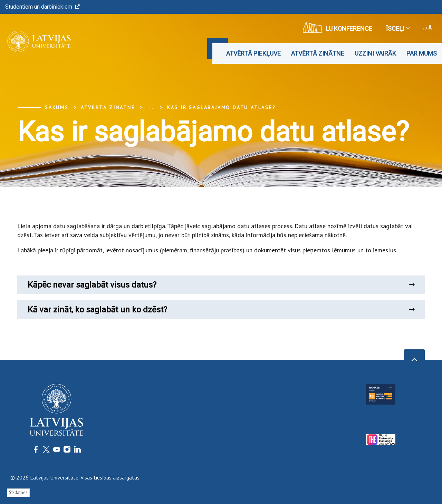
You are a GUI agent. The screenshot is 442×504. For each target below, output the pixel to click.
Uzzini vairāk (375, 53)
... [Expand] (151, 107)
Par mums (422, 53)
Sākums (57, 107)
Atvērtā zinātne (318, 53)
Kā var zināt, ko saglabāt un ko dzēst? (221, 310)
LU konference (338, 28)
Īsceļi (398, 28)
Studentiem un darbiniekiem (42, 7)
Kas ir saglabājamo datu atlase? (222, 107)
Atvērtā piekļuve (253, 53)
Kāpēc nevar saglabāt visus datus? (221, 285)
